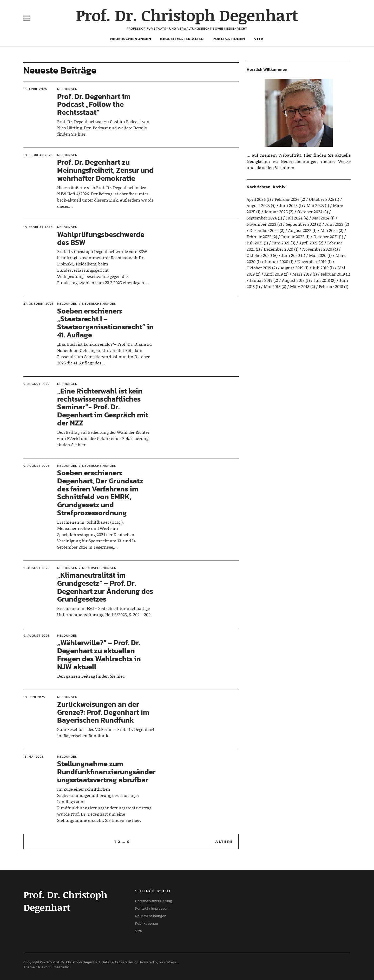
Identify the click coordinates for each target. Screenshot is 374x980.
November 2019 (312, 261)
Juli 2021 (255, 243)
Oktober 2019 (259, 268)
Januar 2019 (261, 280)
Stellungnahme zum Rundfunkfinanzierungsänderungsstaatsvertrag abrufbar (106, 772)
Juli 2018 (322, 280)
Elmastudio (60, 967)
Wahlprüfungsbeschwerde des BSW (101, 238)
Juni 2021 (281, 243)
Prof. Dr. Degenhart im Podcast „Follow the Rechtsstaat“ (94, 104)
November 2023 (261, 224)
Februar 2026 (287, 199)
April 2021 (308, 243)
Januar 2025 (276, 212)
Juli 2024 (294, 218)
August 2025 (258, 205)
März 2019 (302, 274)
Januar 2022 (293, 236)
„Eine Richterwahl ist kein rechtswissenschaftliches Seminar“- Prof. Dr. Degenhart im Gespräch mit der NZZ (103, 407)
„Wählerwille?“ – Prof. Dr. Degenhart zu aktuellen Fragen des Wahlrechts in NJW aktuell (99, 655)
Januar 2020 (276, 261)
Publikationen (229, 39)
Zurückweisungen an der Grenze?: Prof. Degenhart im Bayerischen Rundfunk (103, 712)
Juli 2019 (320, 268)
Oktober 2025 (321, 199)
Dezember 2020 (278, 249)
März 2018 (300, 286)
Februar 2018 (331, 286)
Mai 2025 (315, 205)
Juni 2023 (334, 224)
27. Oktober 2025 (38, 304)
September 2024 (262, 218)
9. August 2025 (36, 384)
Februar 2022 (259, 236)
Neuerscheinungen (131, 39)
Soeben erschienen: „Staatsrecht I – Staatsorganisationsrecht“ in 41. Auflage (105, 323)
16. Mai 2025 (33, 757)
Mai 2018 (272, 286)
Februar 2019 (333, 274)
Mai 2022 (329, 230)
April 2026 (256, 199)
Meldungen (67, 89)
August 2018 (293, 280)
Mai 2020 (318, 255)
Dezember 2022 (264, 230)
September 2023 (301, 224)
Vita (259, 39)
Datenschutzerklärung (154, 901)
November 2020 (317, 249)
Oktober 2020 (259, 255)
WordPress (168, 962)
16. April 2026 (35, 89)
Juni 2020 (291, 255)
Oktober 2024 (310, 212)
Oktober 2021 (326, 236)
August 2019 (292, 268)
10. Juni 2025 (34, 697)
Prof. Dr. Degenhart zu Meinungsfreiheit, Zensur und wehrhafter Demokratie (105, 170)
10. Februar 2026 (38, 155)
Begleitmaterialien (182, 39)
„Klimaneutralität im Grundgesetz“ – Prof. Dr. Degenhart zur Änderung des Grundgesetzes (105, 587)
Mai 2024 (321, 218)
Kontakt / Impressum (152, 908)
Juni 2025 (288, 205)
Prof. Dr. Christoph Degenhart (187, 15)
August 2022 (300, 230)
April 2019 (274, 274)
